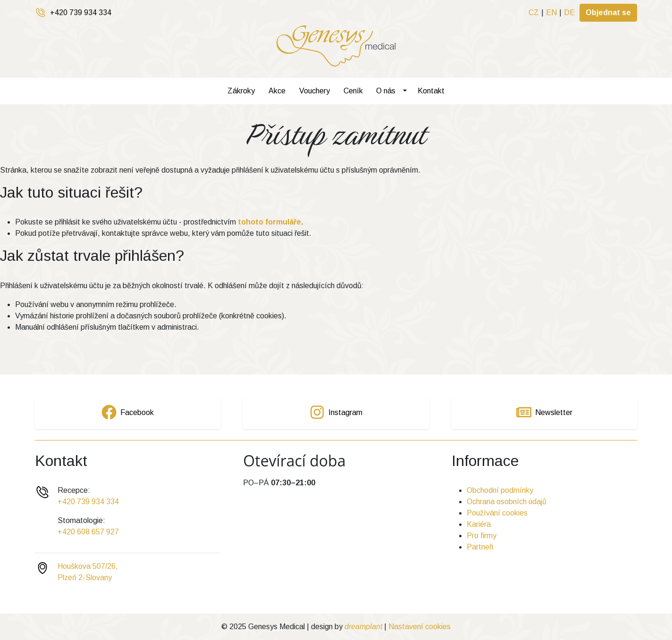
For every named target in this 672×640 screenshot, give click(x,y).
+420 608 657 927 (88, 532)
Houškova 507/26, (88, 566)
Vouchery (315, 91)
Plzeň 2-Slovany (85, 578)
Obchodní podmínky (500, 490)
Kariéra (479, 524)
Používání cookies (497, 513)
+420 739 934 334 (81, 12)
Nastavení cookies (420, 627)
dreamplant (363, 627)
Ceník (353, 91)
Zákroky (241, 91)
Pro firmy (482, 536)
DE (569, 12)
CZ (534, 12)
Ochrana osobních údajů (507, 502)
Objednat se (608, 12)
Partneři (480, 547)
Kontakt (431, 91)
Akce (277, 91)
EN (551, 12)
